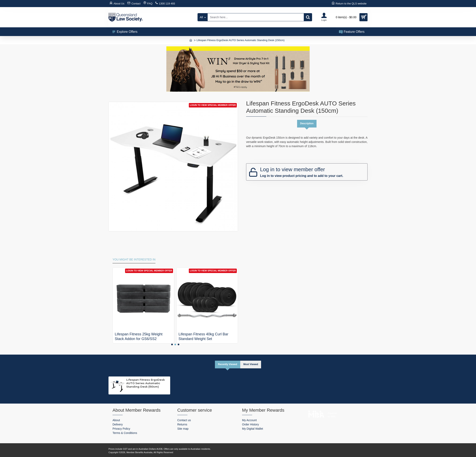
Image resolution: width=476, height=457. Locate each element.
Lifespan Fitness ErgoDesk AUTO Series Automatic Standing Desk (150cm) (146, 383)
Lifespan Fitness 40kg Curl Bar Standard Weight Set (203, 336)
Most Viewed (251, 364)
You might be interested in (134, 259)
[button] (172, 344)
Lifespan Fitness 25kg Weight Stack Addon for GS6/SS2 (139, 336)
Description (307, 124)
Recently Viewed (227, 364)
